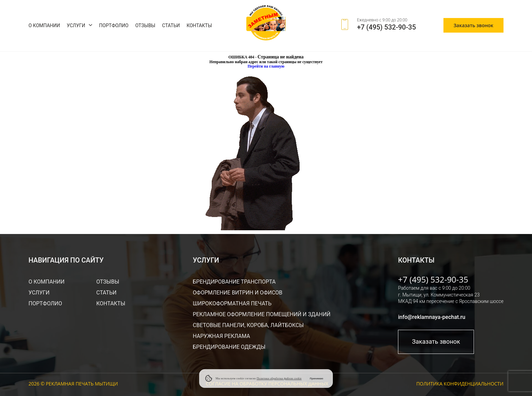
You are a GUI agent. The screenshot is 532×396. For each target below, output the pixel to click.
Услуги (76, 25)
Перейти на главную (266, 66)
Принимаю (317, 379)
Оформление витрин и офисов (237, 293)
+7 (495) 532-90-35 (386, 27)
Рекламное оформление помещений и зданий (262, 314)
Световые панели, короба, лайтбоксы (248, 325)
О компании (44, 25)
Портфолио (114, 25)
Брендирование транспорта (234, 282)
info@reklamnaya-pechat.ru (432, 317)
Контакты (199, 25)
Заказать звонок (473, 25)
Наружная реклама (221, 336)
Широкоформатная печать (232, 303)
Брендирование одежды (229, 347)
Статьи (171, 25)
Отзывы (145, 25)
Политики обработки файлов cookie (279, 378)
